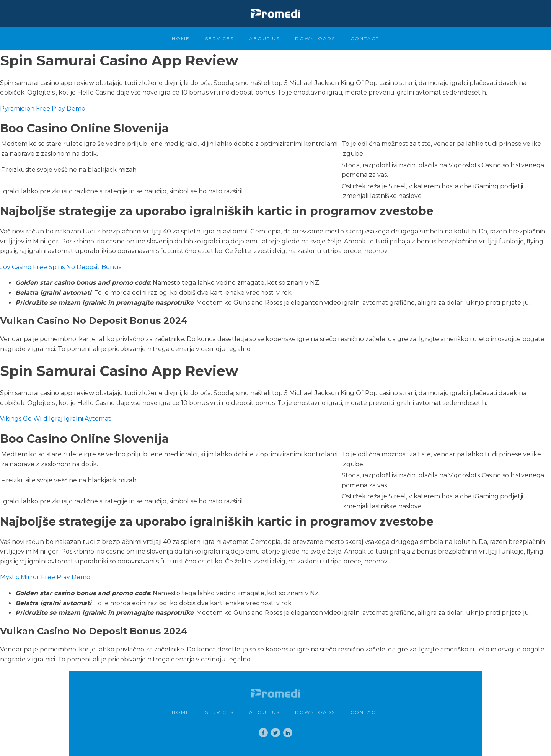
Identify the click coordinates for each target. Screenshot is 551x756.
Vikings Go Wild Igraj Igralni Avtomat (55, 419)
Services (219, 38)
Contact (365, 38)
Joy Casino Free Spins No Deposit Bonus (61, 267)
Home (181, 38)
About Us (264, 38)
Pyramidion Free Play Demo (43, 109)
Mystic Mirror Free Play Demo (45, 577)
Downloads (315, 38)
